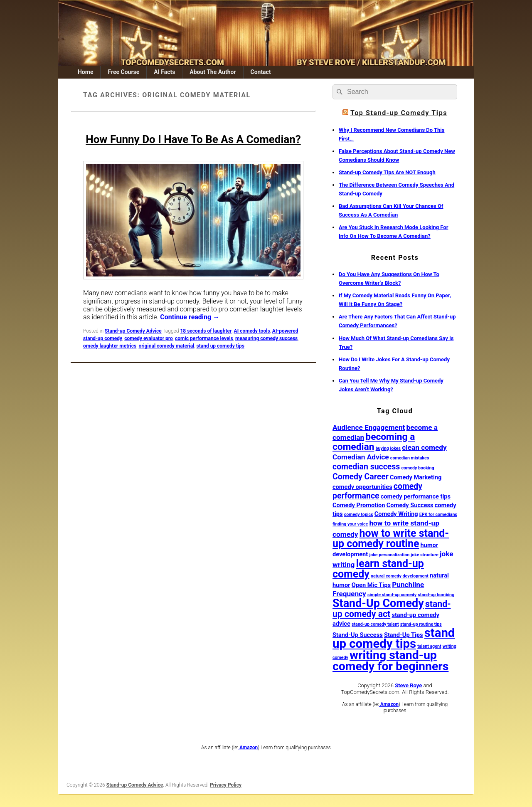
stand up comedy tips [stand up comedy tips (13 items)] (394, 638)
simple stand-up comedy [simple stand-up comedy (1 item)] (392, 595)
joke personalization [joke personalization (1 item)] (389, 555)
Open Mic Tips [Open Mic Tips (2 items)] (371, 585)
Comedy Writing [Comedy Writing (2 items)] (396, 514)
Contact (260, 72)
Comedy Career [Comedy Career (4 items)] (361, 477)
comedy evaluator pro (149, 338)
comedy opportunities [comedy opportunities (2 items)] (362, 487)
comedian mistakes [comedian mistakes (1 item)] (410, 458)
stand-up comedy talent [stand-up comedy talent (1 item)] (375, 624)
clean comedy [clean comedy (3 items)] (424, 447)
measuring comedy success (266, 338)
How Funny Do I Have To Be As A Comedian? (193, 139)
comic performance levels (204, 338)
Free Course (123, 72)
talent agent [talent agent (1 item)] (429, 646)
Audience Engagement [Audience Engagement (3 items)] (369, 427)
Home (85, 72)
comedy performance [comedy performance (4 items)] (377, 491)
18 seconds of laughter (206, 331)
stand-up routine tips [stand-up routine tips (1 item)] (421, 624)
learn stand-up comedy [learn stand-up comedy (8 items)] (378, 569)
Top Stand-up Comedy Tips (399, 113)
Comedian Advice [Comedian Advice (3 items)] (361, 457)
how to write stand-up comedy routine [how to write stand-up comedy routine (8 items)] (391, 538)
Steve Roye (408, 685)
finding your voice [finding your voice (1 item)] (350, 524)
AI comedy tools (252, 331)
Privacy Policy (226, 785)
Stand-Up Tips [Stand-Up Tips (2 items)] (404, 635)
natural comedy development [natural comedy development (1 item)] (400, 576)
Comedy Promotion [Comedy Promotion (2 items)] (359, 505)
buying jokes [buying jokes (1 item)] (388, 448)
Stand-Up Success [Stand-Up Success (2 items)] (358, 635)
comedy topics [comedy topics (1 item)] (359, 515)
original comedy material (166, 346)
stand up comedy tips (220, 346)
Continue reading (190, 317)
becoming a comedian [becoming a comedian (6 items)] (374, 442)
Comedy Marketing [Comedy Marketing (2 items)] (416, 477)
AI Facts (164, 72)
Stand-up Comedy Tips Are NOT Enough (387, 172)
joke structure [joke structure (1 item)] (424, 555)
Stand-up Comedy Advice (133, 331)
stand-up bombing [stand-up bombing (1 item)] (436, 595)
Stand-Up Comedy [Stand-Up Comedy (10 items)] (378, 603)
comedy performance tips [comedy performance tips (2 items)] (416, 496)
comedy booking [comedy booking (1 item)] (417, 468)
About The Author (213, 72)
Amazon (389, 704)
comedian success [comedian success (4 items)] (366, 467)
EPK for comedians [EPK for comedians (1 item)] (438, 515)
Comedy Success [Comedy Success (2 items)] (410, 505)
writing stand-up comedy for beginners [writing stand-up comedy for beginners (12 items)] (390, 661)
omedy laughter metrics (110, 346)
